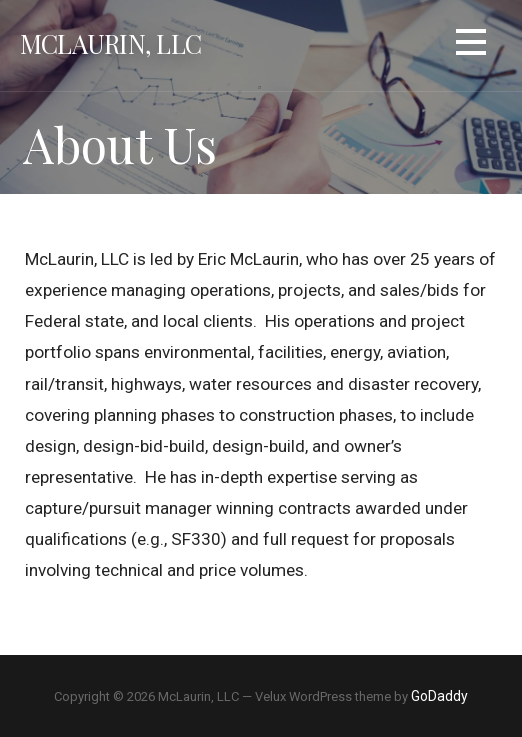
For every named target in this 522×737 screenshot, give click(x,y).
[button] (471, 45)
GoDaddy (439, 696)
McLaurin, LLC (110, 43)
